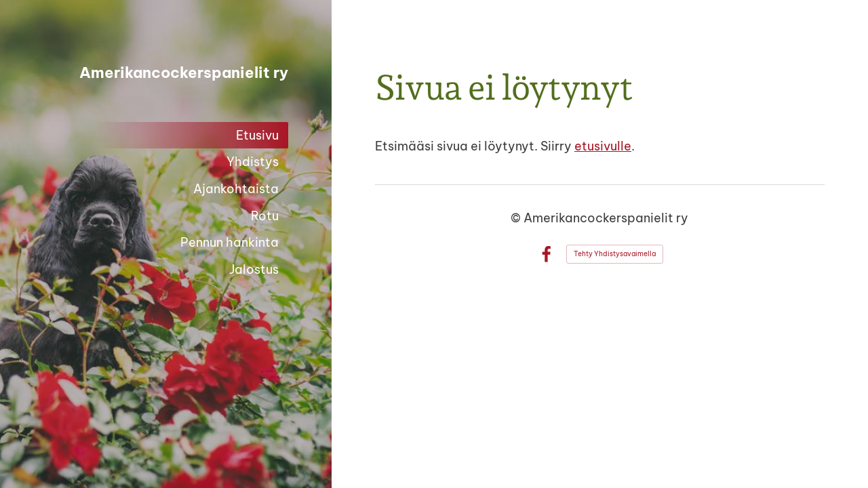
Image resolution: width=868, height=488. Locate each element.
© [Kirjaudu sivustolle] (517, 218)
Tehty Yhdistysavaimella (615, 254)
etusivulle (603, 146)
